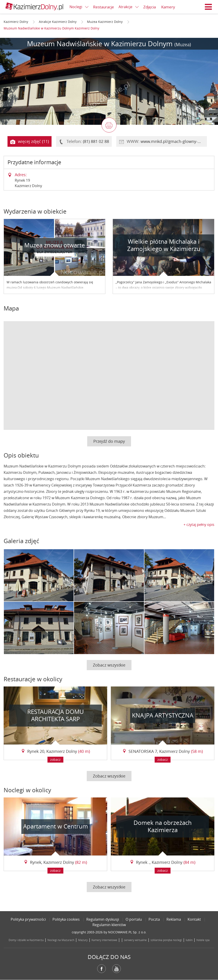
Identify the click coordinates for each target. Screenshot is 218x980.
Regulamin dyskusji (103, 919)
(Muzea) (183, 45)
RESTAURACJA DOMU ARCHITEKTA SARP (56, 715)
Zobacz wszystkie (109, 665)
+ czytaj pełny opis (199, 525)
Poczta (154, 919)
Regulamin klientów (109, 925)
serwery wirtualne (135, 940)
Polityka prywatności (28, 919)
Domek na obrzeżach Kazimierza (163, 826)
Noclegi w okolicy (27, 790)
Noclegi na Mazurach (61, 940)
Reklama (174, 919)
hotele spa (203, 940)
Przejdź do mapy (109, 441)
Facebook (102, 969)
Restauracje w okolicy (33, 679)
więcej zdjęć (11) (30, 142)
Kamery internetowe (104, 940)
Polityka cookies (66, 919)
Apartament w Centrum (56, 826)
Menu (208, 7)
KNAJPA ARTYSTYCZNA (163, 715)
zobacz (55, 760)
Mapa (11, 308)
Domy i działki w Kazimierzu (26, 940)
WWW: (163, 141)
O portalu (134, 919)
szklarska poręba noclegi (166, 940)
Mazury (83, 940)
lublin (189, 940)
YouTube (116, 969)
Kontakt (194, 919)
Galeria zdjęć (21, 541)
